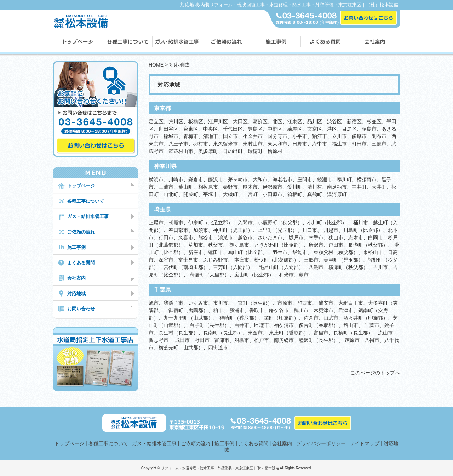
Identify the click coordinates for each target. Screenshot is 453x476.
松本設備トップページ (78, 42)
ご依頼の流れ (226, 42)
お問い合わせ (81, 309)
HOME (156, 65)
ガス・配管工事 (177, 42)
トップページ (81, 186)
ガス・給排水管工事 (88, 216)
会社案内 (375, 42)
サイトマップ (365, 443)
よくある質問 (325, 42)
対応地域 (76, 294)
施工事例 (276, 42)
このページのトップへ (375, 373)
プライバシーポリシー (321, 443)
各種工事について (127, 42)
